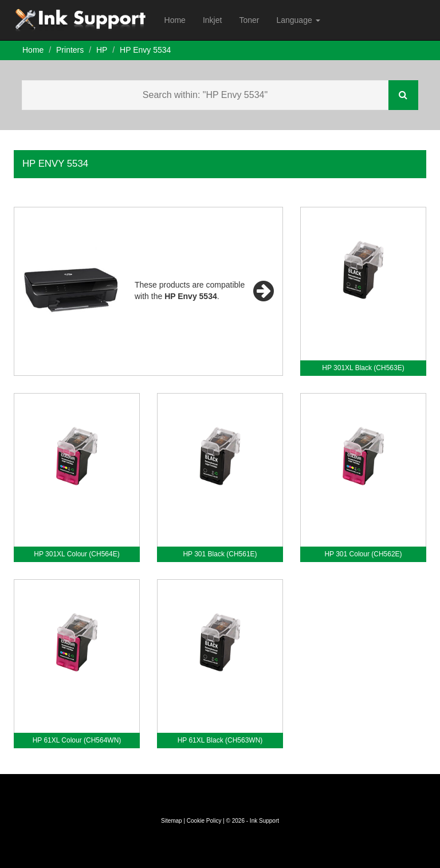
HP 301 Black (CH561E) (220, 554)
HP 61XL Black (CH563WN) (220, 740)
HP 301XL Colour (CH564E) (76, 554)
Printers (70, 50)
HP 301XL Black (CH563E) (363, 368)
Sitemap (172, 821)
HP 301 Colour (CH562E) (363, 554)
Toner (249, 20)
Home (175, 20)
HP (102, 50)
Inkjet (212, 20)
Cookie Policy (204, 821)
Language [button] (298, 20)
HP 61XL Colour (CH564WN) (77, 740)
